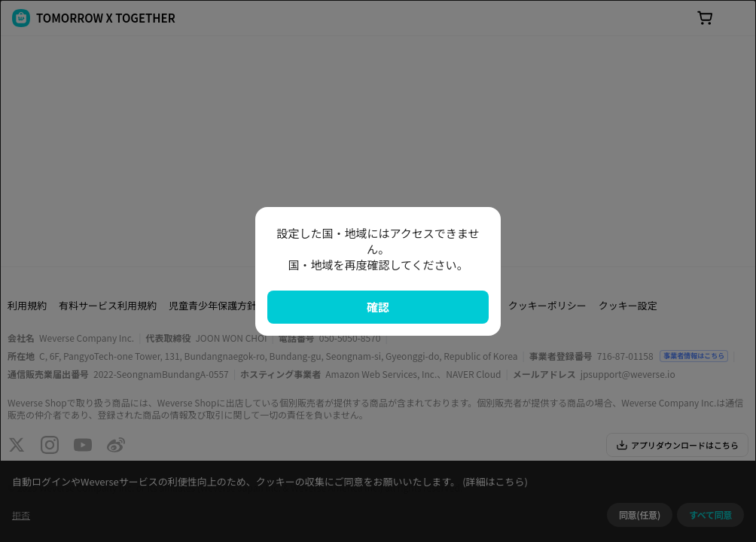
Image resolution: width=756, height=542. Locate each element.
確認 (378, 307)
